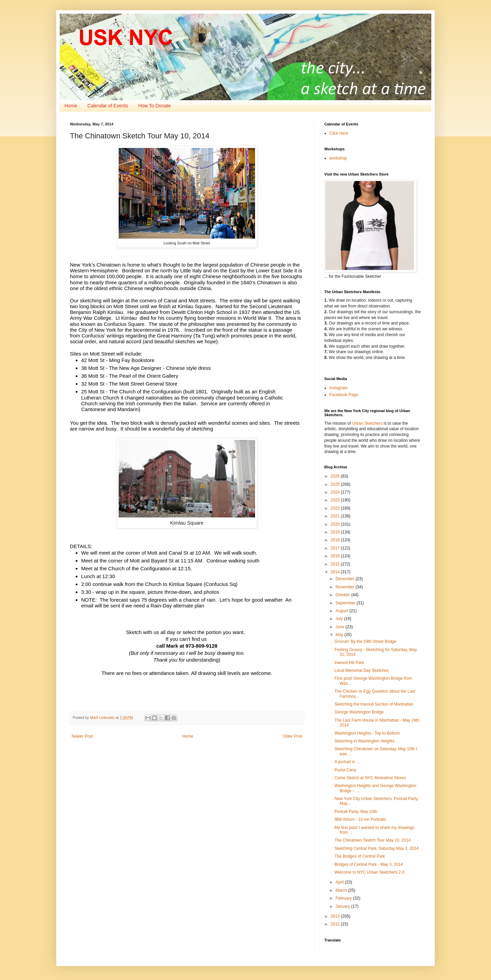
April (340, 882)
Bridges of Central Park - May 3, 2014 (369, 864)
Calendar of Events (108, 106)
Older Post (292, 736)
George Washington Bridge (359, 712)
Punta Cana (345, 770)
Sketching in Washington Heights (364, 741)
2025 (336, 484)
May (340, 635)
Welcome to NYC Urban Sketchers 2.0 (369, 872)
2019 (336, 532)
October (343, 595)
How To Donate (154, 106)
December (346, 579)
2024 (336, 492)
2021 (336, 516)
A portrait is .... (348, 762)
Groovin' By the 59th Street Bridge (366, 642)
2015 (336, 564)
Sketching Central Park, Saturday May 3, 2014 (377, 848)
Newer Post (82, 736)
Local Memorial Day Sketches (362, 670)
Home (71, 106)
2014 (336, 572)
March (342, 890)
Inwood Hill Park (349, 663)
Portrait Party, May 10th (356, 812)
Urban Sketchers (367, 423)
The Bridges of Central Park (360, 856)
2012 (336, 924)
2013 (336, 916)
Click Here (339, 133)
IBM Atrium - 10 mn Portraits (360, 819)
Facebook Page (344, 395)
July (340, 619)
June (340, 627)
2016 (336, 556)
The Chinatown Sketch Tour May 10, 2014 (373, 840)
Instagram (338, 388)
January (343, 906)
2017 (336, 548)
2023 (336, 500)
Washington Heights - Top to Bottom (367, 733)
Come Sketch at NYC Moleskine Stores (370, 778)
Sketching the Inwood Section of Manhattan (374, 704)
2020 (336, 524)
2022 (336, 508)
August (343, 611)
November (346, 587)
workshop (338, 158)
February (344, 898)
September (346, 603)
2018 (336, 540)
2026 (336, 476)
